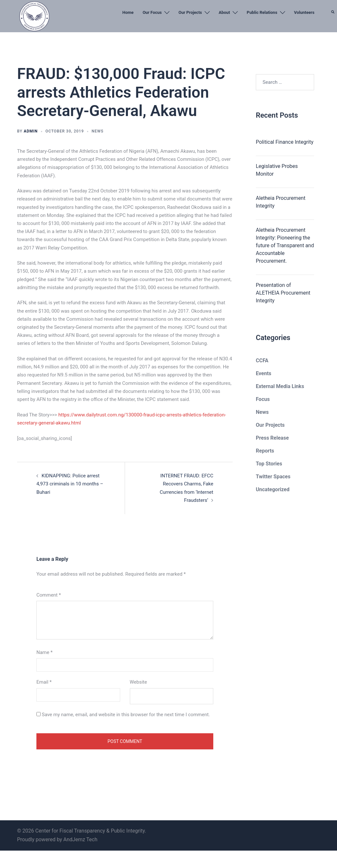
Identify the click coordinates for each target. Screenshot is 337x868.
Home (128, 12)
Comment (49, 595)
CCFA (262, 361)
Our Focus (152, 12)
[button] (333, 27)
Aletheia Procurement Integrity (281, 202)
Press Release (272, 438)
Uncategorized (273, 489)
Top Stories (269, 464)
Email (44, 682)
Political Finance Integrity (285, 142)
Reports (265, 451)
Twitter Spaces (273, 477)
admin (31, 131)
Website (139, 682)
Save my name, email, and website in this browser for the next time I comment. (126, 714)
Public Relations (262, 12)
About (224, 12)
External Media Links (280, 386)
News (97, 131)
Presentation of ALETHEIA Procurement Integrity (283, 293)
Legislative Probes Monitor (277, 170)
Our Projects (190, 12)
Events (264, 373)
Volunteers (304, 12)
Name (44, 652)
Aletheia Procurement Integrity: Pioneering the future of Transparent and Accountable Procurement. (285, 245)
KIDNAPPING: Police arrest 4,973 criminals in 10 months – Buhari (70, 484)
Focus (263, 399)
